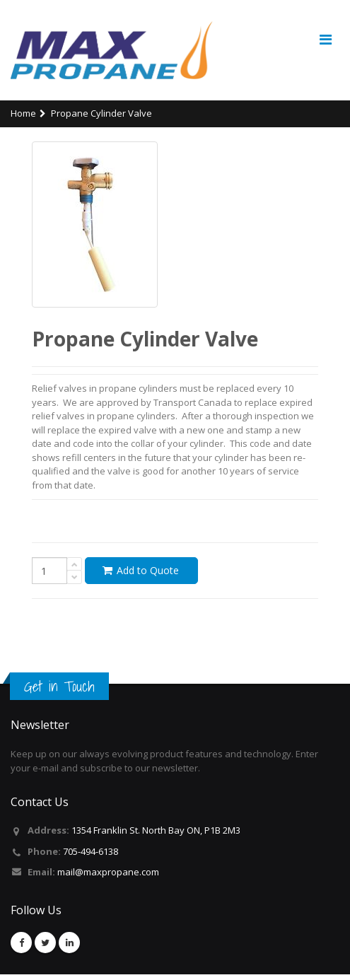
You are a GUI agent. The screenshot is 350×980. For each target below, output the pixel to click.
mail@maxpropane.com (108, 878)
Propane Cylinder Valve (101, 119)
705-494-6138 (91, 857)
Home (23, 119)
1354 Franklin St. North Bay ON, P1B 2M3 (156, 836)
